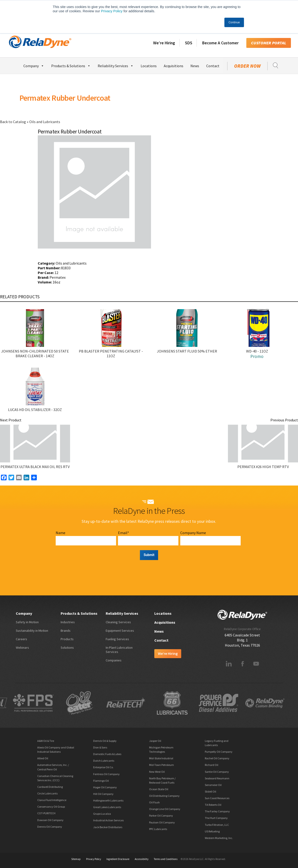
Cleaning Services (118, 622)
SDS (189, 43)
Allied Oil (43, 758)
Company (34, 65)
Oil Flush (154, 802)
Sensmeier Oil (213, 785)
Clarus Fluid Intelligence (52, 800)
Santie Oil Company (217, 772)
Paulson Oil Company (162, 822)
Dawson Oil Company (50, 820)
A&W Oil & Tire (46, 741)
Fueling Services (117, 639)
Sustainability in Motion (32, 631)
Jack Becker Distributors (108, 827)
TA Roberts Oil (213, 805)
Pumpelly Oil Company (219, 752)
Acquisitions (174, 66)
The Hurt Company (216, 818)
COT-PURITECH (46, 813)
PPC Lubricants (158, 829)
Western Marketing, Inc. (219, 838)
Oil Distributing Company (164, 796)
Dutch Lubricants (104, 761)
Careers (21, 639)
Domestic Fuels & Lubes (107, 754)
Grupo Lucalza (102, 814)
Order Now (247, 66)
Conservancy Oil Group (51, 807)
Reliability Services (116, 65)
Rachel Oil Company (217, 758)
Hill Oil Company (103, 794)
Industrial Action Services (108, 820)
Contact (213, 66)
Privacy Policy (112, 11)
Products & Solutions (71, 65)
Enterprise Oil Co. (103, 767)
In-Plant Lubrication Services (119, 650)
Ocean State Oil (159, 789)
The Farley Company (217, 811)
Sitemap (76, 859)
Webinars (22, 648)
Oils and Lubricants (45, 122)
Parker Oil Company (161, 816)
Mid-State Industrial (161, 758)
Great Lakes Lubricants (107, 807)
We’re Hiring (164, 43)
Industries (68, 622)
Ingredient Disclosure (118, 859)
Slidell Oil (210, 791)
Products (67, 639)
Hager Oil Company (105, 787)
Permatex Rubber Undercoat (65, 98)
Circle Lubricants (47, 793)
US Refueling (212, 831)
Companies (114, 660)
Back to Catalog (13, 122)
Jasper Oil (155, 741)
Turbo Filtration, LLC (217, 825)
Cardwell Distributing (50, 787)
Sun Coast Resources (217, 798)
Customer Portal (269, 43)
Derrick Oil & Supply (105, 741)
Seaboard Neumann (217, 778)
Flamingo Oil (101, 781)
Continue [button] (234, 22)
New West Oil (157, 772)
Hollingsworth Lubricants (108, 800)
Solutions (67, 648)
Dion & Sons (100, 747)
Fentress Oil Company (106, 774)
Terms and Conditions (166, 859)
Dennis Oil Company (50, 827)
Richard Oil (212, 765)
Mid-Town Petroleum (162, 765)
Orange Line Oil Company (165, 809)
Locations (149, 66)
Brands (66, 631)
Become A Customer (220, 43)
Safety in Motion (27, 622)
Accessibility (142, 859)
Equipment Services (120, 631)
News (195, 66)
